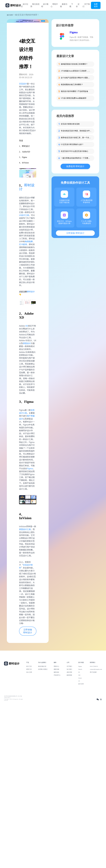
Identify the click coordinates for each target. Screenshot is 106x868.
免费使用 (96, 5)
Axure (80, 678)
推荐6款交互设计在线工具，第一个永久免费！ (76, 138)
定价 (78, 5)
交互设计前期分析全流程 (70, 124)
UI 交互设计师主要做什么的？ (72, 144)
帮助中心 (54, 5)
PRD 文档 (29, 672)
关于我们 (86, 5)
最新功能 (64, 5)
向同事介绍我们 (43, 669)
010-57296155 (94, 666)
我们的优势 (35, 5)
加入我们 (69, 669)
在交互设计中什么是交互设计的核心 (74, 151)
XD (79, 675)
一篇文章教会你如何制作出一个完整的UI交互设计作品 (76, 158)
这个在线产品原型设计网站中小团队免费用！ (76, 78)
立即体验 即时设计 (28, 631)
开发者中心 (57, 675)
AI (79, 681)
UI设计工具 (24, 215)
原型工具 (29, 669)
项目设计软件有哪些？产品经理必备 (74, 91)
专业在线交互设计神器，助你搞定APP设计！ (76, 131)
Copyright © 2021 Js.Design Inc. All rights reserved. (13, 700)
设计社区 (25, 5)
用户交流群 (93, 672)
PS (79, 672)
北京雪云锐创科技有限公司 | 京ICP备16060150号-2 (13, 697)
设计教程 (45, 5)
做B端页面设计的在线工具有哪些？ (74, 64)
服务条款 (56, 672)
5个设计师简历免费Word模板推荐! (74, 98)
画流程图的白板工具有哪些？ (72, 85)
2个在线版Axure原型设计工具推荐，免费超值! (76, 71)
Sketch (80, 669)
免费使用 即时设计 (75, 166)
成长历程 (69, 672)
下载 (71, 5)
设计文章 (10, 15)
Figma (74, 32)
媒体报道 (69, 675)
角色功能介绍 (42, 666)
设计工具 (29, 666)
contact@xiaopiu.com (96, 669)
